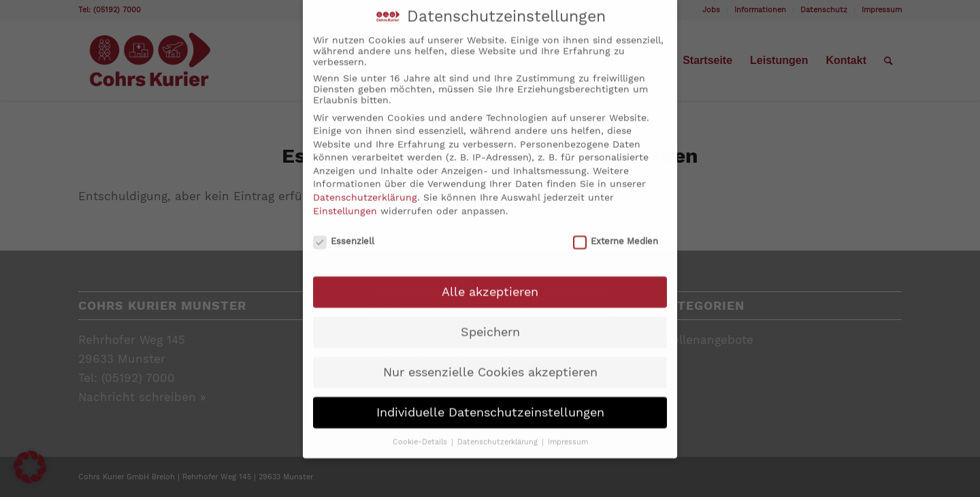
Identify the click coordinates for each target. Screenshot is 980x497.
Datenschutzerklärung (365, 181)
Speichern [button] (490, 316)
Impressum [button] (568, 426)
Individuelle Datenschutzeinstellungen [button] (490, 396)
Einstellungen (345, 195)
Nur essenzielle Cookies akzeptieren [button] (490, 356)
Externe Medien (616, 225)
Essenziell (344, 225)
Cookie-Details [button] (421, 426)
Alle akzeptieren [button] (490, 276)
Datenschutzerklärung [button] (499, 426)
